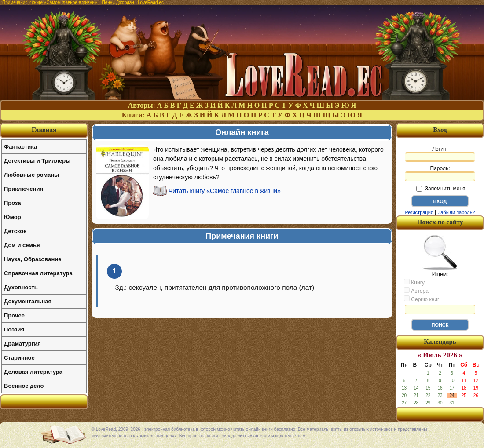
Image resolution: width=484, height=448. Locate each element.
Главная (44, 130)
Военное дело (24, 386)
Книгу (414, 282)
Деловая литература (33, 372)
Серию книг (422, 299)
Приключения (24, 189)
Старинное (19, 358)
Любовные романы (31, 175)
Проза (13, 203)
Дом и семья (22, 245)
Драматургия (22, 344)
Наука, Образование (33, 259)
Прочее (14, 315)
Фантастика (20, 147)
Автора (416, 291)
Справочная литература (38, 273)
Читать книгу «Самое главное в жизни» (225, 191)
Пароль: (440, 173)
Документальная (28, 301)
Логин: (440, 154)
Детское (15, 231)
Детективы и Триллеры (37, 161)
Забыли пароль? (456, 212)
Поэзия (14, 330)
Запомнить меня (441, 189)
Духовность (21, 287)
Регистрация (419, 212)
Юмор (13, 217)
